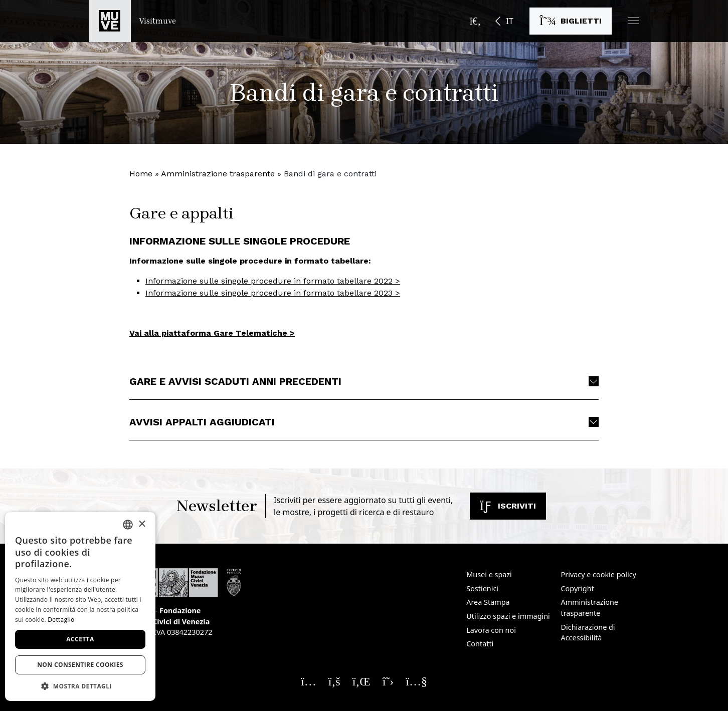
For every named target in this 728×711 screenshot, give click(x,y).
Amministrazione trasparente (218, 174)
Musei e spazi (489, 574)
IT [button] (509, 21)
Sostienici (482, 588)
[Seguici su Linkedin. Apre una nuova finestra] (361, 681)
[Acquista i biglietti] (571, 21)
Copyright (578, 588)
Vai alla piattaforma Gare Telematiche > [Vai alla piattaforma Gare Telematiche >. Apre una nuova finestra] (212, 333)
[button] (633, 21)
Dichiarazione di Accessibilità (588, 633)
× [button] (142, 524)
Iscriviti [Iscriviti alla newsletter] (508, 506)
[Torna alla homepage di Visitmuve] (132, 21)
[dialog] (80, 607)
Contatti (480, 644)
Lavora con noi (491, 630)
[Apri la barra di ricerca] (475, 21)
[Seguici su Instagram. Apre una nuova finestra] (309, 681)
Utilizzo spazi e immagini (508, 616)
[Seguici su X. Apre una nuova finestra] (388, 681)
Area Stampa (488, 602)
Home (141, 174)
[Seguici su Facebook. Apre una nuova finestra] (334, 681)
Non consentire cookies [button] (80, 665)
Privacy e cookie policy (599, 574)
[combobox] (128, 525)
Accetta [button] (80, 639)
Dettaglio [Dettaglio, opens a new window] (61, 620)
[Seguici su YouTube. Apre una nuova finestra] (416, 681)
